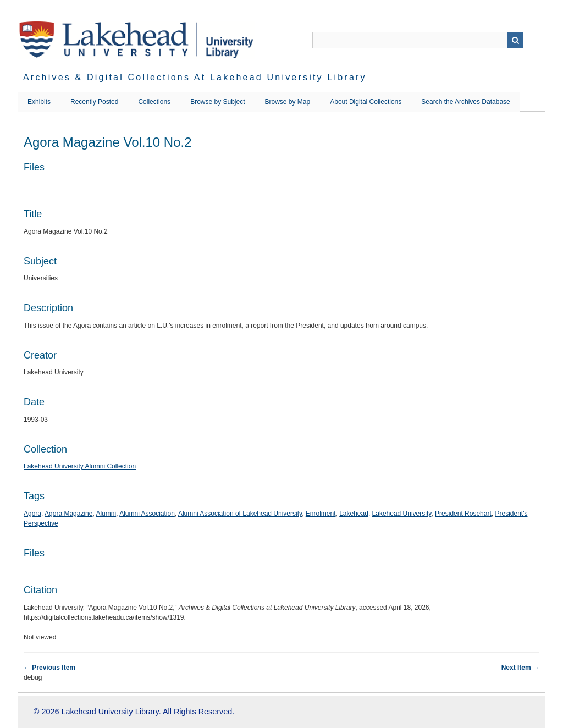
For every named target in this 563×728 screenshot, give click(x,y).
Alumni (106, 514)
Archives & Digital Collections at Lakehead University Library (195, 77)
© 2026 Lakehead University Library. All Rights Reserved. (134, 712)
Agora (32, 514)
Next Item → (520, 668)
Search (515, 40)
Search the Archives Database (465, 102)
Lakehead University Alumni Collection (80, 466)
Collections (154, 102)
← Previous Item (49, 668)
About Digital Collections (366, 102)
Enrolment (321, 514)
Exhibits (39, 102)
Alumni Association (147, 514)
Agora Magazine (68, 514)
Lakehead (354, 514)
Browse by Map (288, 102)
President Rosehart (463, 514)
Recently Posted (94, 102)
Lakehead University (402, 514)
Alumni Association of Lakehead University (240, 514)
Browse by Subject (217, 102)
